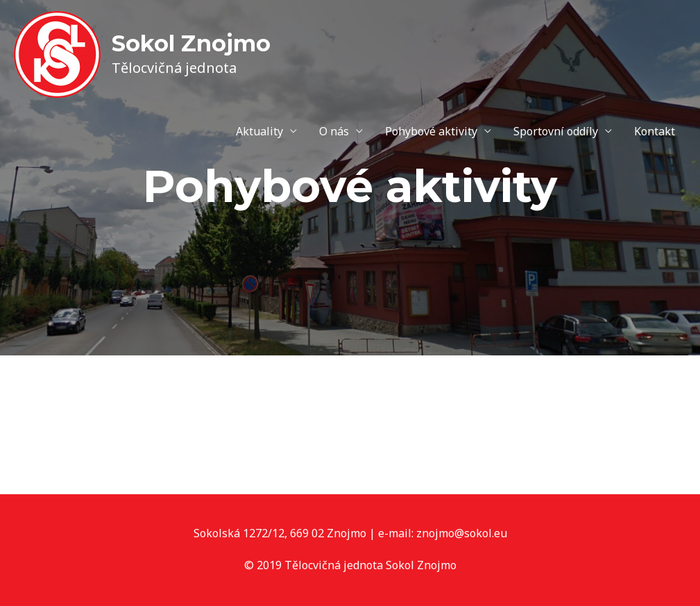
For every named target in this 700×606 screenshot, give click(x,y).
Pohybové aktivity (431, 131)
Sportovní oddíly (556, 131)
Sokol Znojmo (191, 43)
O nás (334, 131)
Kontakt (655, 131)
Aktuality (259, 131)
